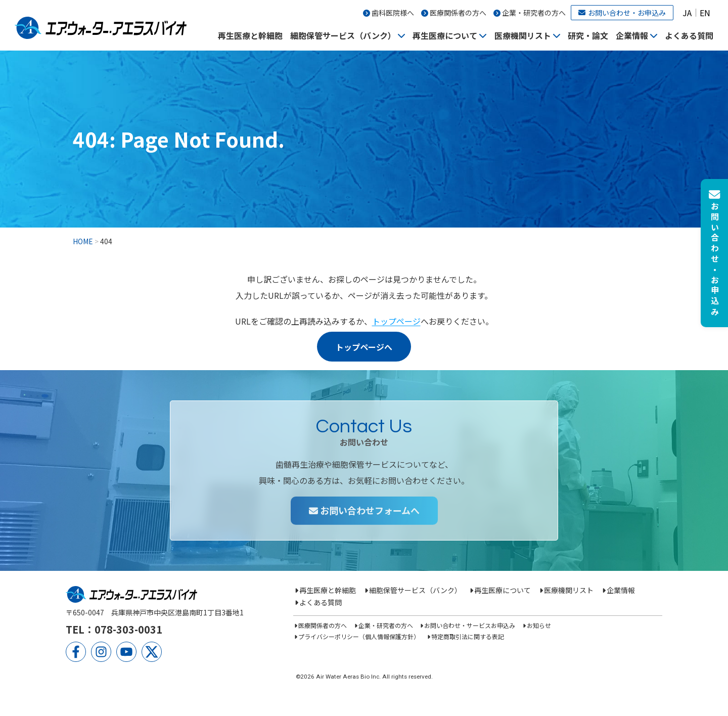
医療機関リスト (523, 35)
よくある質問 (689, 35)
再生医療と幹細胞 (250, 35)
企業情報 (632, 35)
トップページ (396, 321)
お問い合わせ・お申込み (622, 13)
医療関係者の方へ (458, 13)
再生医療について (445, 35)
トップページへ (364, 347)
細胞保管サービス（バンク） (343, 35)
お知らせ (539, 625)
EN (705, 13)
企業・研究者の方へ (534, 13)
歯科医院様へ (393, 13)
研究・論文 (588, 35)
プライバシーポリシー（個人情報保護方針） (359, 636)
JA (687, 13)
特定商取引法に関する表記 (468, 636)
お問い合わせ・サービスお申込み (470, 625)
